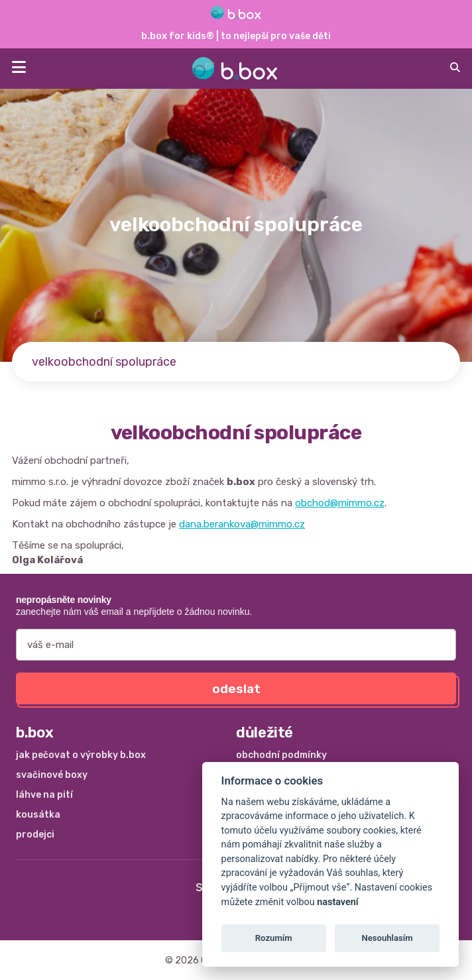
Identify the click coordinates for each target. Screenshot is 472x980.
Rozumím (274, 938)
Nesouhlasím (387, 938)
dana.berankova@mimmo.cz (242, 524)
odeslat (236, 689)
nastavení (337, 902)
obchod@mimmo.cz (340, 503)
